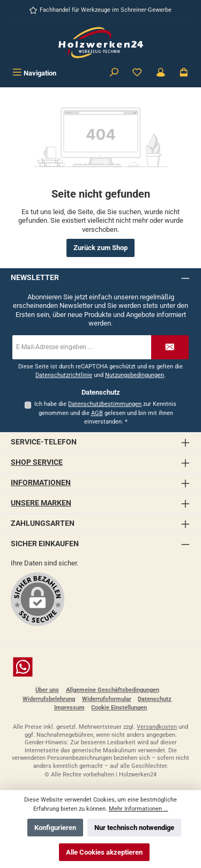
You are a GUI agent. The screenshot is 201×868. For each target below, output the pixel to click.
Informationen (41, 483)
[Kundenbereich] (161, 73)
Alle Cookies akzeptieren (104, 852)
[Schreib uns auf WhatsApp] (100, 667)
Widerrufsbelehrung (49, 699)
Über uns (47, 690)
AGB (97, 413)
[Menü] (34, 73)
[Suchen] (114, 73)
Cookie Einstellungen (119, 708)
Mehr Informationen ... (139, 809)
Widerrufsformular (107, 699)
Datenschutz (155, 699)
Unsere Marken (41, 503)
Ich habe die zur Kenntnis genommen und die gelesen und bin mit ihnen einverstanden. (105, 413)
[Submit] (170, 347)
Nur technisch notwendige (134, 828)
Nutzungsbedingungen (135, 375)
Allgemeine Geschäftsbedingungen (113, 690)
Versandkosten (157, 727)
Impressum (69, 708)
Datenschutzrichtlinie (64, 375)
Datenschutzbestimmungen (105, 404)
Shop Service (37, 462)
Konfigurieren (55, 828)
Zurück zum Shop (100, 248)
